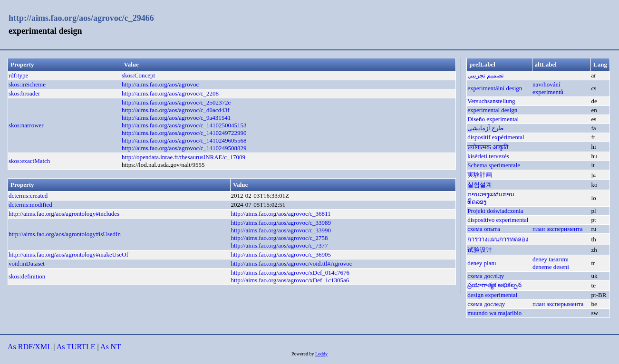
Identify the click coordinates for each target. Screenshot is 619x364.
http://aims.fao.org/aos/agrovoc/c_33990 (281, 230)
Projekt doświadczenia (495, 211)
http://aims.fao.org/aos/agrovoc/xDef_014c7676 (290, 273)
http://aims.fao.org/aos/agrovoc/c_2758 (279, 238)
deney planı (482, 263)
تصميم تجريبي (486, 75)
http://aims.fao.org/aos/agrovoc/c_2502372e (176, 102)
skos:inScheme (27, 84)
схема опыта (484, 229)
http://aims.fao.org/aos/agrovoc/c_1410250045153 (184, 125)
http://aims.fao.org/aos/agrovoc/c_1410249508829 (184, 148)
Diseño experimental (493, 119)
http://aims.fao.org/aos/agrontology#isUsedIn (65, 234)
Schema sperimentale (494, 165)
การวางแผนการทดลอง (498, 239)
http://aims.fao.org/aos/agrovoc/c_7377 (279, 245)
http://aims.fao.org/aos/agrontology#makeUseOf (68, 254)
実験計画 (480, 175)
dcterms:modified (30, 205)
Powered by (303, 354)
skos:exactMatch (29, 161)
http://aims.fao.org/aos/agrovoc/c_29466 (81, 18)
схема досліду (486, 276)
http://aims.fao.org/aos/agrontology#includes (64, 214)
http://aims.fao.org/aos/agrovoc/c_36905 (281, 254)
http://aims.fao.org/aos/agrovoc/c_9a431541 (176, 118)
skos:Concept (138, 75)
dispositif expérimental (496, 137)
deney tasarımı (551, 259)
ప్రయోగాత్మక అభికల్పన (494, 285)
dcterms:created (28, 196)
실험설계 (480, 185)
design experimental (492, 295)
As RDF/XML (29, 347)
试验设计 (480, 250)
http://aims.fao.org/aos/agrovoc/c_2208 (170, 93)
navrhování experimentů (548, 88)
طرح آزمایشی (485, 128)
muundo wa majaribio (494, 313)
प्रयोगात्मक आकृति (488, 147)
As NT (111, 347)
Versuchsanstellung (491, 101)
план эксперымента (558, 304)
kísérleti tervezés (488, 156)
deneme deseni (551, 267)
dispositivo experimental (498, 220)
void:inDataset (27, 263)
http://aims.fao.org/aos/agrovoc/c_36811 (280, 214)
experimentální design (495, 88)
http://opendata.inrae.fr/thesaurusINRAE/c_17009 (184, 157)
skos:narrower (26, 125)
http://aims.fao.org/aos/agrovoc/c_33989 (281, 223)
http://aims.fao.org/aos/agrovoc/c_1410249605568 (184, 140)
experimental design (492, 110)
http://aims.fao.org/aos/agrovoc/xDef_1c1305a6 (290, 280)
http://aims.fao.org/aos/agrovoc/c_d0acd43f (175, 110)
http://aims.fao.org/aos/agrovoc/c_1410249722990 (184, 133)
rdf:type (18, 75)
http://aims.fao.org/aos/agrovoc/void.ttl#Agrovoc (291, 263)
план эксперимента (558, 229)
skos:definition (27, 276)
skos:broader (24, 93)
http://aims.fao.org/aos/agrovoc (160, 84)
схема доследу (486, 304)
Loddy (321, 354)
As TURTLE (76, 347)
